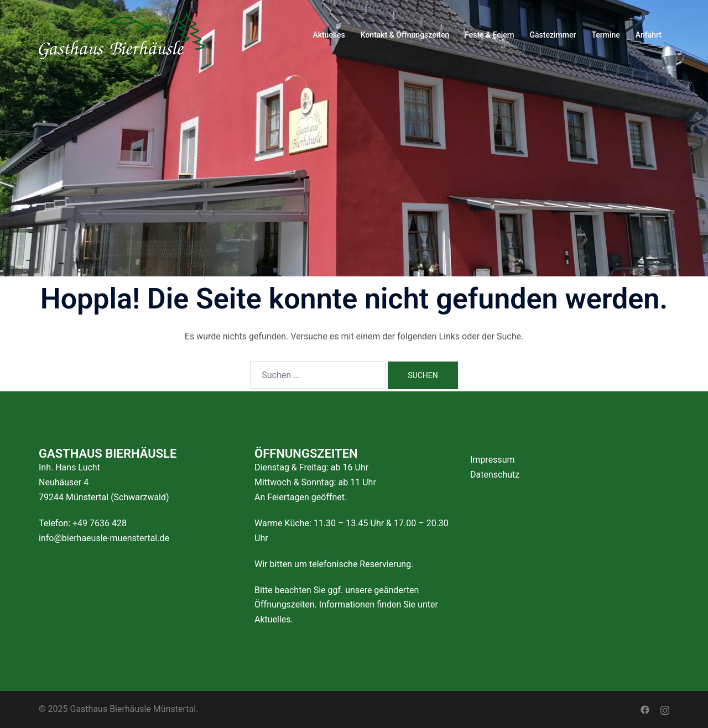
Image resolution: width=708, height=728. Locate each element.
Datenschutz (495, 475)
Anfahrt (649, 35)
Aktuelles (329, 35)
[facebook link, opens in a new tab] (645, 709)
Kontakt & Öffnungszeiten (405, 35)
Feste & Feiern (489, 35)
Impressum (493, 460)
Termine (605, 35)
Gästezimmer (553, 35)
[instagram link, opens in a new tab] (665, 709)
